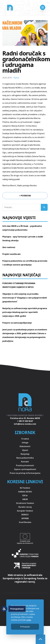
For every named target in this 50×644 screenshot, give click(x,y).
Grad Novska (25, 522)
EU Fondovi (25, 488)
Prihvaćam (25, 627)
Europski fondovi (25, 511)
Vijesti (16, 78)
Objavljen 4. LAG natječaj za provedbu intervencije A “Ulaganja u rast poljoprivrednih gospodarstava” (25, 298)
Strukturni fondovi (25, 503)
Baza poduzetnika (25, 458)
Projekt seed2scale (11, 254)
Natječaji (25, 454)
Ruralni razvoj (25, 507)
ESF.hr (25, 495)
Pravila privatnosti (25, 465)
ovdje (29, 620)
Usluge (25, 443)
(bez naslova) (9, 247)
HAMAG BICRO (25, 492)
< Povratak (25, 196)
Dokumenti (25, 446)
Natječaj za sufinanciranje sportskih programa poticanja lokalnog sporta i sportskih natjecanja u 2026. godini (25, 312)
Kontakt (25, 462)
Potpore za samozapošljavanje (17, 323)
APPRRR (25, 518)
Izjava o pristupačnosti (25, 469)
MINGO (25, 515)
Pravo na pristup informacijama (25, 473)
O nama (25, 439)
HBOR (25, 499)
